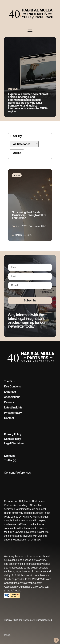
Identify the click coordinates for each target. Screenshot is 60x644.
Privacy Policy (13, 434)
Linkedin (9, 456)
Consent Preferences (17, 473)
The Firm (10, 381)
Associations (12, 397)
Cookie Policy (12, 439)
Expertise (10, 392)
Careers (9, 402)
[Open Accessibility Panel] (56, 640)
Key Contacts (12, 386)
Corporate (34, 226)
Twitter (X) (10, 460)
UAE (44, 226)
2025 (24, 226)
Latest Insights (13, 408)
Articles (17, 175)
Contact (9, 418)
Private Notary (13, 413)
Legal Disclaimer (14, 443)
